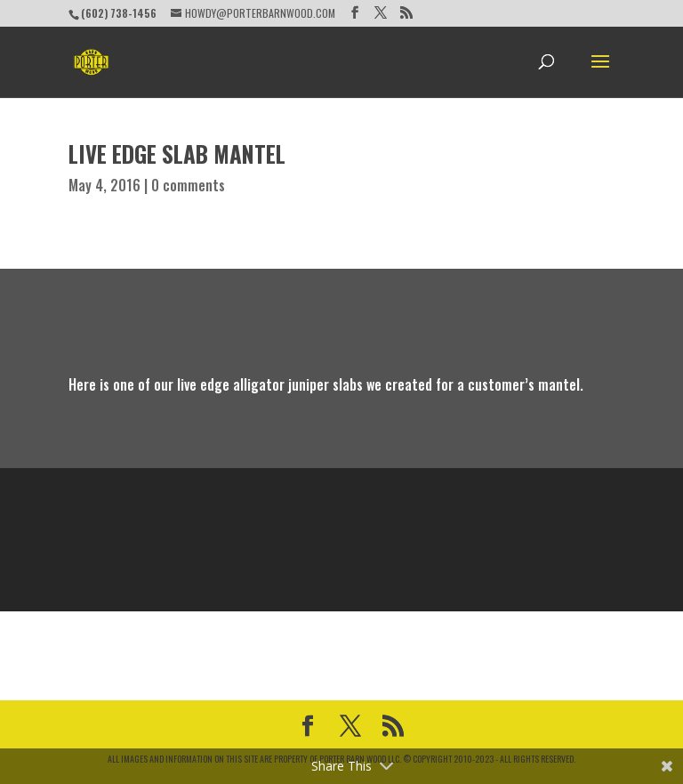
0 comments (188, 185)
